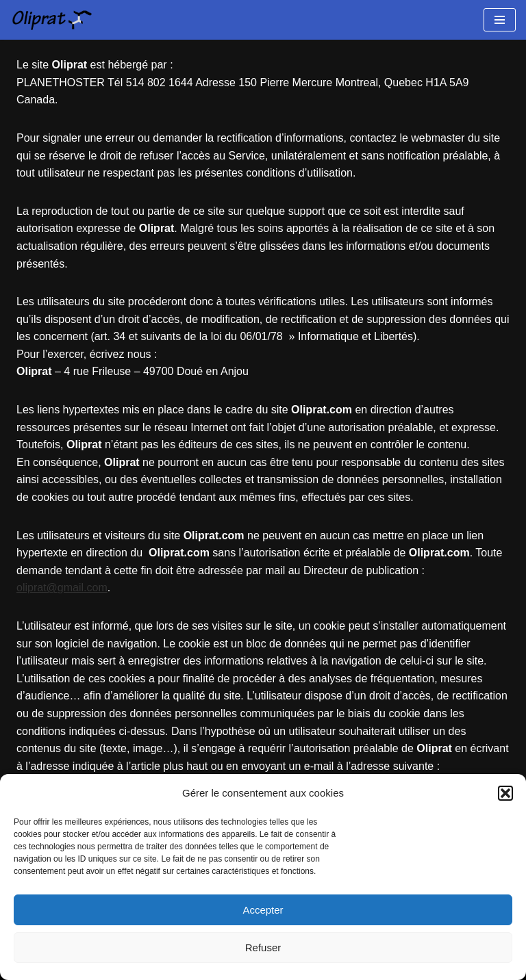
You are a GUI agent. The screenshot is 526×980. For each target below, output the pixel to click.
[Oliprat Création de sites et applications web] (51, 20)
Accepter (263, 910)
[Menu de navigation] (500, 20)
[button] (505, 793)
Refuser (263, 947)
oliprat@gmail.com (62, 588)
